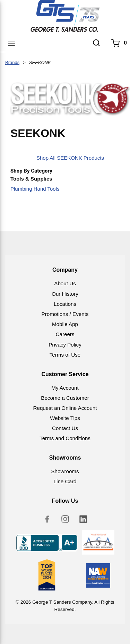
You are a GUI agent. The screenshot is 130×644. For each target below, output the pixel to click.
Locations (65, 304)
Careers (65, 334)
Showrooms (65, 471)
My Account (65, 388)
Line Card (65, 481)
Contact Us (65, 428)
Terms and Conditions (65, 438)
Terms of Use (65, 355)
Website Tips (65, 418)
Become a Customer (65, 398)
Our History (65, 294)
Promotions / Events (65, 314)
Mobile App (65, 324)
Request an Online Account (65, 408)
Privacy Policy (65, 345)
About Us (65, 283)
